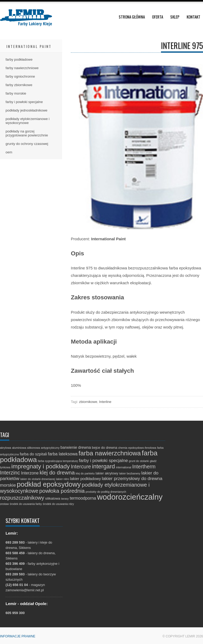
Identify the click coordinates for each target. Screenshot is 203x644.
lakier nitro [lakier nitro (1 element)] (63, 479)
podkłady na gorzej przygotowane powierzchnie (27, 133)
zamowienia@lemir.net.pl (25, 590)
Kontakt (193, 17)
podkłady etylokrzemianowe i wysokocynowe (27, 121)
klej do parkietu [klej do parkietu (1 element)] (85, 473)
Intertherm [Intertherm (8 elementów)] (144, 467)
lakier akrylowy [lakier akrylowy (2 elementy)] (107, 473)
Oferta (158, 17)
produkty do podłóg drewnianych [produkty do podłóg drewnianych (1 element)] (106, 492)
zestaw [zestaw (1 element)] (4, 504)
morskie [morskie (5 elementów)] (8, 485)
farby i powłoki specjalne (24, 102)
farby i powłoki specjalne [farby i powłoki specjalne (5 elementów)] (103, 461)
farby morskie (16, 93)
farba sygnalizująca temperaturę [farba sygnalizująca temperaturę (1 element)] (58, 461)
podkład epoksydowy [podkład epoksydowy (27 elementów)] (49, 484)
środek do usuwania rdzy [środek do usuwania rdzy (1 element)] (58, 504)
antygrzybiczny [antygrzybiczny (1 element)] (50, 448)
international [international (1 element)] (124, 467)
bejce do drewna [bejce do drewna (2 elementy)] (105, 448)
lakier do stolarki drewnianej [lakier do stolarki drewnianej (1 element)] (38, 479)
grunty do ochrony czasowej (27, 144)
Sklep (175, 17)
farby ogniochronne (20, 76)
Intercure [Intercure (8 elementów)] (81, 467)
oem (9, 152)
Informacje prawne (18, 636)
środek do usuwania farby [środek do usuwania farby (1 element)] (26, 504)
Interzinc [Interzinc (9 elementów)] (10, 473)
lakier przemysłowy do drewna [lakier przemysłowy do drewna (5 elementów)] (132, 479)
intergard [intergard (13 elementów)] (103, 466)
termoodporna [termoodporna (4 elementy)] (83, 498)
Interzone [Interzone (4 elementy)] (30, 473)
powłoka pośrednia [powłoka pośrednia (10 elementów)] (62, 491)
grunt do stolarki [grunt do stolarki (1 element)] (139, 461)
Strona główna (132, 17)
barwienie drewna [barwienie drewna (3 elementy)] (76, 447)
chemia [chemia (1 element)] (123, 448)
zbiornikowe (88, 402)
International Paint (29, 46)
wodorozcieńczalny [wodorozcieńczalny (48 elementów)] (130, 497)
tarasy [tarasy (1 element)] (65, 499)
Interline (105, 402)
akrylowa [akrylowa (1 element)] (6, 448)
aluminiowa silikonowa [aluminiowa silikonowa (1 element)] (26, 448)
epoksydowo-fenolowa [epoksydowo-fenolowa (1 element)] (142, 448)
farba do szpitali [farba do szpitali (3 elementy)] (33, 454)
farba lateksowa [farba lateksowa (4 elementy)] (63, 454)
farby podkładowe (19, 59)
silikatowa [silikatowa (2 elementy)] (53, 498)
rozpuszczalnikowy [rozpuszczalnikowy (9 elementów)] (22, 498)
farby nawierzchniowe (22, 68)
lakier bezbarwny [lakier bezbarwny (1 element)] (130, 473)
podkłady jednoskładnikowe (26, 110)
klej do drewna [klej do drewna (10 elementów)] (57, 472)
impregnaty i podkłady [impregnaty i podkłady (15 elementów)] (41, 466)
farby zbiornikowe (19, 85)
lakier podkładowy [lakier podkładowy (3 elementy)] (86, 479)
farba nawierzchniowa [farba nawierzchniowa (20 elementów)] (110, 453)
